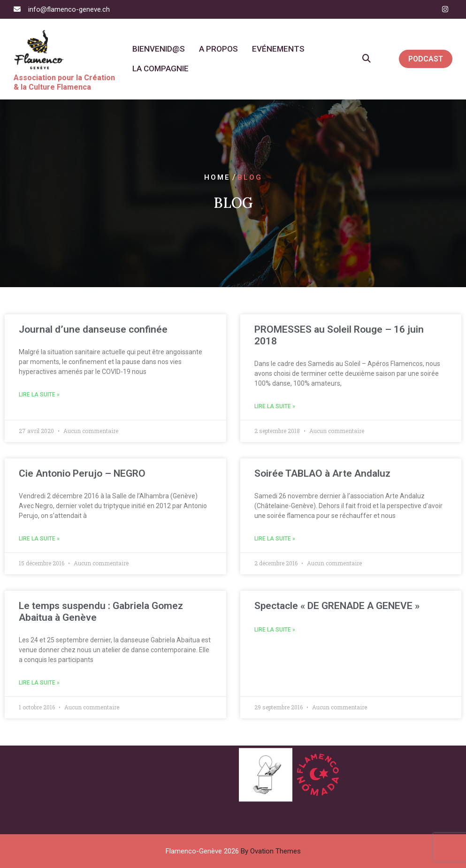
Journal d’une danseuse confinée (93, 329)
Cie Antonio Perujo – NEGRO (82, 473)
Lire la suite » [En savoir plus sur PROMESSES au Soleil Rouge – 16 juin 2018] (275, 406)
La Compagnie (160, 69)
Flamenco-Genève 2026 (233, 851)
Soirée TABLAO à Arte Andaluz (322, 473)
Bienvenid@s (159, 49)
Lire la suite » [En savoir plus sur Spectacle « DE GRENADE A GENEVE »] (275, 630)
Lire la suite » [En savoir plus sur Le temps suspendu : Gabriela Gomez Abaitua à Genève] (39, 683)
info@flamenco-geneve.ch (69, 9)
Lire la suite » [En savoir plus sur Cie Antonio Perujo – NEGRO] (39, 539)
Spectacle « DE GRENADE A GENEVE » (337, 606)
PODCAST (426, 59)
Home (217, 177)
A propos (218, 49)
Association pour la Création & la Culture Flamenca (64, 82)
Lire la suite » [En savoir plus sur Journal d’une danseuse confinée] (39, 395)
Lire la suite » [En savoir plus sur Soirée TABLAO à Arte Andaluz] (275, 539)
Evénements (278, 49)
